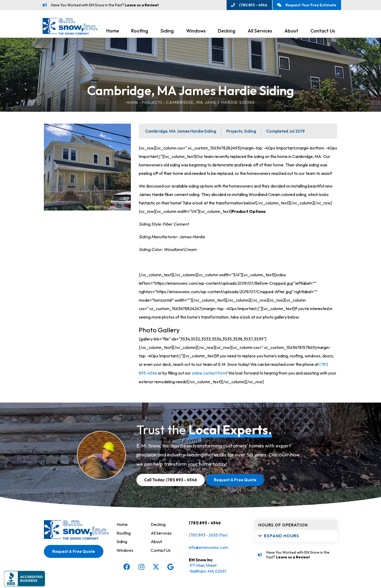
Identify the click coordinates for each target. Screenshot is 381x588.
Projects (153, 104)
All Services (260, 32)
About (291, 32)
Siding (167, 32)
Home (113, 32)
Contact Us (323, 32)
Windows (196, 32)
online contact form (210, 374)
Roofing (140, 32)
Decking (227, 32)
